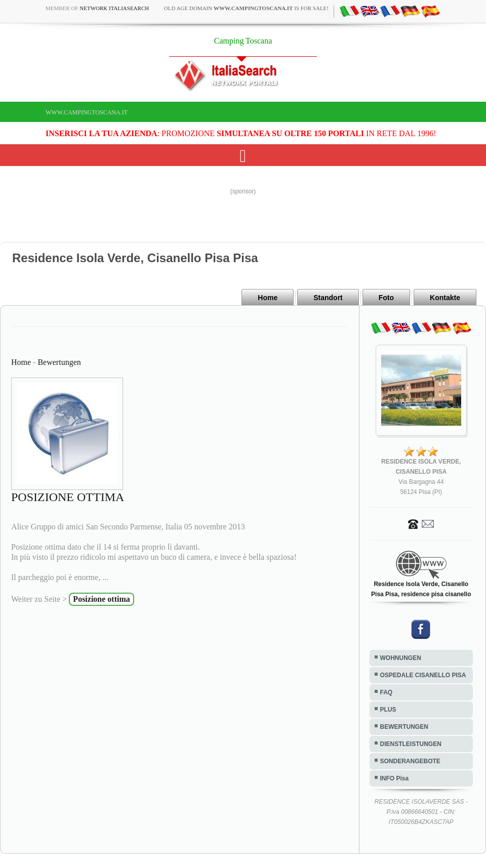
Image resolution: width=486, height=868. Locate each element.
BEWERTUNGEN (404, 727)
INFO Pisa (395, 778)
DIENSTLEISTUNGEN (411, 744)
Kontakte (445, 298)
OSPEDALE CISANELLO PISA (423, 675)
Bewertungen (59, 362)
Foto (386, 298)
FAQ (387, 692)
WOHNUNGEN (401, 658)
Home (268, 298)
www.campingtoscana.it (87, 112)
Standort (328, 298)
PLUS (388, 710)
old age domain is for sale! (246, 8)
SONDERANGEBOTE (410, 761)
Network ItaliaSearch (114, 8)
